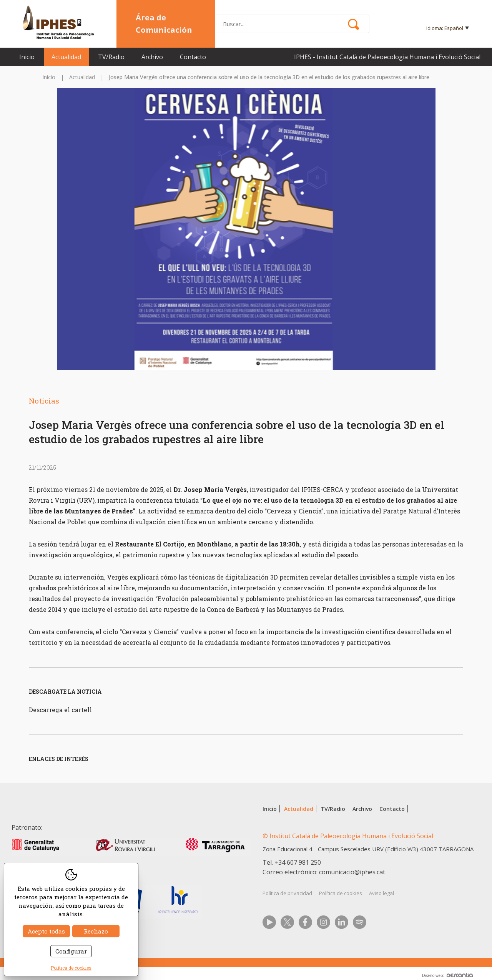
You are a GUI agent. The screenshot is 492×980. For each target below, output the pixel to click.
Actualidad (66, 57)
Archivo (152, 57)
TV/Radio (111, 57)
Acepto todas (46, 931)
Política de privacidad (287, 893)
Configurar (71, 951)
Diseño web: (447, 975)
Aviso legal (381, 893)
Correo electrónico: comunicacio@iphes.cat (324, 872)
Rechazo (96, 931)
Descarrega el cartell (60, 710)
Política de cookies (341, 893)
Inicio (27, 57)
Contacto (193, 57)
